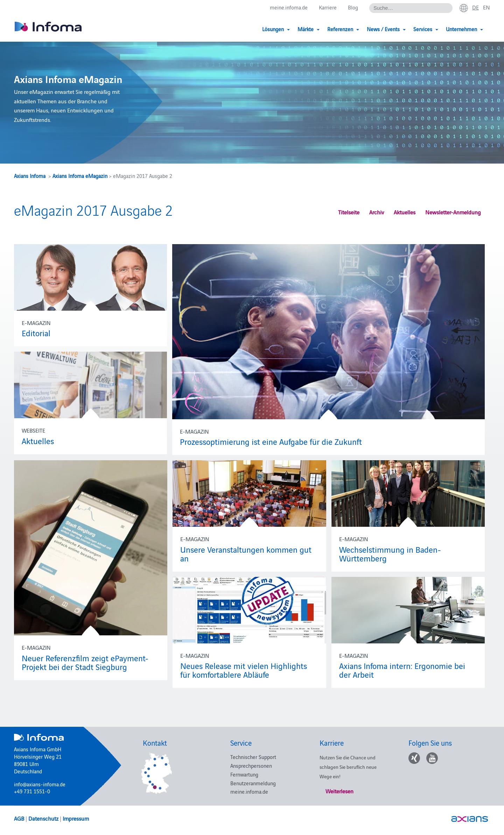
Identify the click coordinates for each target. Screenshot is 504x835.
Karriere (328, 8)
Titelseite (349, 212)
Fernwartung (244, 774)
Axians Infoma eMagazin (80, 176)
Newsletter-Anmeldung (453, 212)
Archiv (377, 212)
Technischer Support (253, 757)
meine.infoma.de (289, 8)
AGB (19, 818)
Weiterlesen (339, 791)
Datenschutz (43, 818)
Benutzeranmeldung (253, 783)
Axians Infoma (30, 176)
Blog (353, 8)
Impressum (76, 818)
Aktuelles (405, 212)
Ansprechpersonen (251, 765)
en (486, 7)
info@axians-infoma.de (40, 784)
